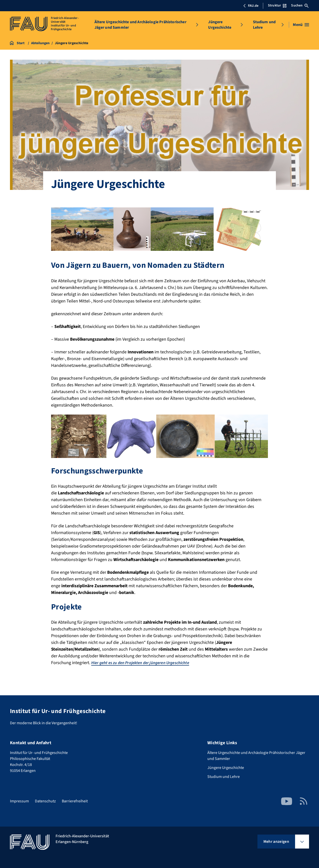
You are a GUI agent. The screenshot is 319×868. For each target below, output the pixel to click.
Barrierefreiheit (75, 801)
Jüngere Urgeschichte (220, 25)
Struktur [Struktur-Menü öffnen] (277, 5)
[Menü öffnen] (301, 25)
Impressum (19, 801)
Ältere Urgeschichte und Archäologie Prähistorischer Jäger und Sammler (140, 25)
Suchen (300, 5)
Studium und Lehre (264, 25)
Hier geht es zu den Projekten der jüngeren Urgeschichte (146, 663)
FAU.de (251, 6)
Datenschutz (45, 801)
